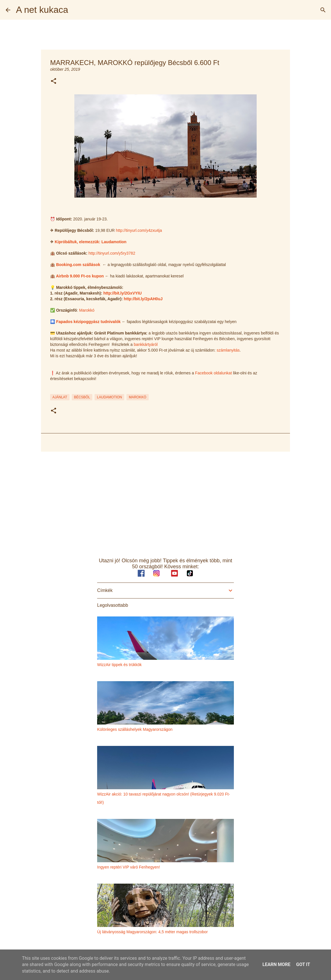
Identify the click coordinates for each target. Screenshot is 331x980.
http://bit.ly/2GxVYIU (123, 293)
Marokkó (87, 310)
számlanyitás (228, 350)
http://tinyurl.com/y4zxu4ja (139, 230)
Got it (303, 964)
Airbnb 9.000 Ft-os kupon (80, 276)
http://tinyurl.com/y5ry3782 (112, 253)
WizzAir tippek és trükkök (119, 665)
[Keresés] (323, 10)
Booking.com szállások (78, 265)
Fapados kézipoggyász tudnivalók (88, 322)
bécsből (82, 397)
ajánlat (60, 397)
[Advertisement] (165, 500)
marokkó (137, 397)
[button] (54, 81)
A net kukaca (42, 10)
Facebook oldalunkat (213, 373)
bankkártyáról (146, 344)
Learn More (276, 964)
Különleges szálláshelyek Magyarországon (135, 729)
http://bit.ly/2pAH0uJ (143, 299)
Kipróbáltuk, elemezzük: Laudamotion (91, 242)
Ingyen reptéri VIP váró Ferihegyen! (129, 867)
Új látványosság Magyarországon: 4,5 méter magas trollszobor (152, 932)
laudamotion (109, 397)
